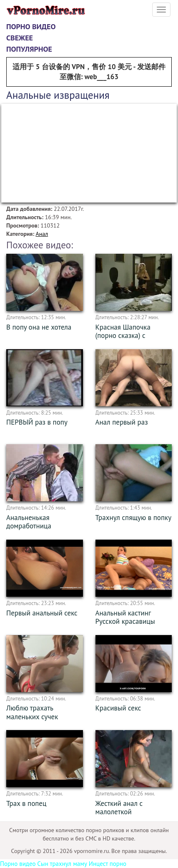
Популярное (29, 49)
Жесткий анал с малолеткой (119, 808)
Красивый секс (118, 708)
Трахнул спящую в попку (134, 518)
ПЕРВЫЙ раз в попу (37, 422)
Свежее (20, 38)
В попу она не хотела (39, 327)
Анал (42, 234)
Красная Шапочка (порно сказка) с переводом (123, 336)
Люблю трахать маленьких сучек (32, 712)
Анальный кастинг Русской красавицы (125, 617)
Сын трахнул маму (62, 864)
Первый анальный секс (42, 613)
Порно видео (31, 26)
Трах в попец (26, 803)
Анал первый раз (122, 422)
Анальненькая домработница (29, 522)
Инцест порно (108, 864)
